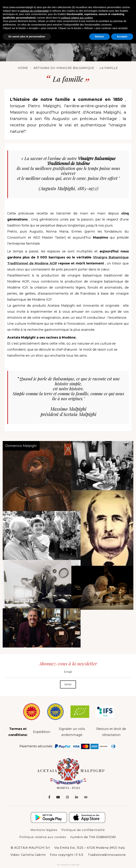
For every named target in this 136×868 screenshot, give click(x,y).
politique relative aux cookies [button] (77, 18)
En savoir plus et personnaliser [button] (27, 37)
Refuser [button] (100, 37)
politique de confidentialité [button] (34, 11)
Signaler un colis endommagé (72, 729)
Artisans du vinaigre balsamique (64, 63)
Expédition (42, 729)
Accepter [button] (122, 37)
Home (23, 63)
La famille (109, 63)
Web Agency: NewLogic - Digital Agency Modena (68, 862)
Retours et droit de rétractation (111, 729)
